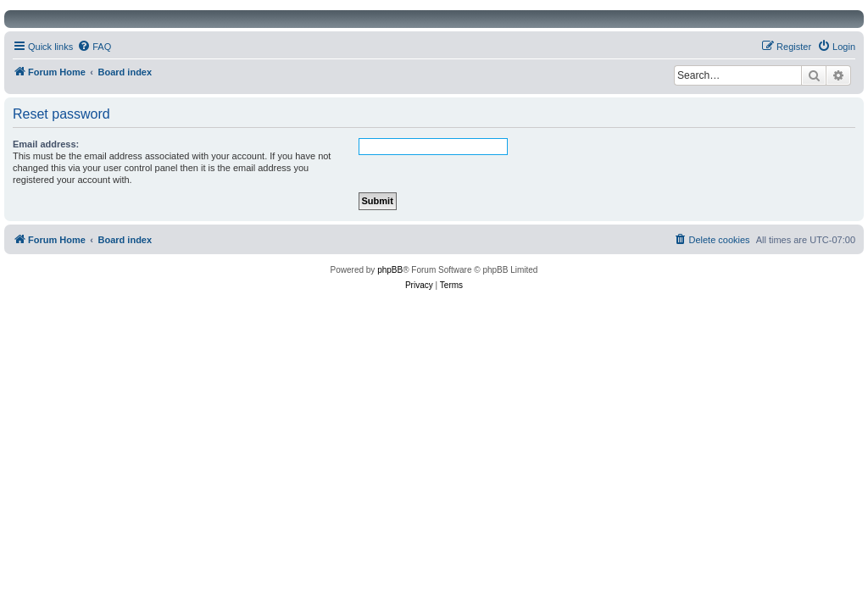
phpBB (390, 270)
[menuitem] (94, 47)
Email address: (46, 144)
